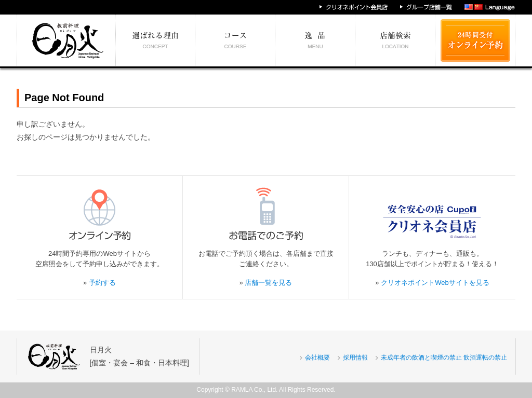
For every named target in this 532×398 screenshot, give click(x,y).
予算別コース (235, 40)
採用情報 (355, 358)
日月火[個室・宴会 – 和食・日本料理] (139, 356)
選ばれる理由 (156, 40)
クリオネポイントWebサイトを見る (435, 283)
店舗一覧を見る (268, 283)
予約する (102, 283)
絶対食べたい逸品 (315, 40)
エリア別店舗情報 (395, 40)
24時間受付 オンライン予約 (475, 40)
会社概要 (317, 358)
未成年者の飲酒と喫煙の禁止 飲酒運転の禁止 (444, 358)
